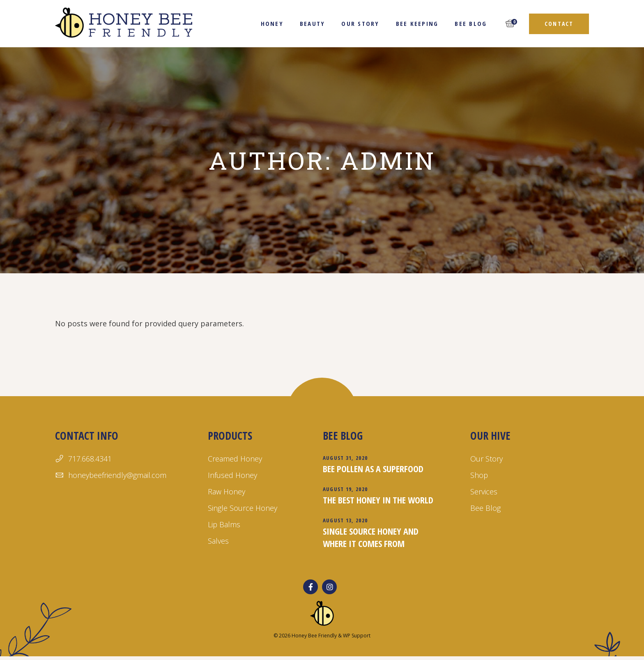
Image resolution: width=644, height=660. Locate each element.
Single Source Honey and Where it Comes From (371, 537)
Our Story (486, 459)
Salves (218, 541)
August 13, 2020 (345, 520)
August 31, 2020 (345, 458)
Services (484, 492)
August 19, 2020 (345, 489)
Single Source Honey (243, 508)
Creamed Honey (235, 459)
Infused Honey (232, 475)
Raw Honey (227, 492)
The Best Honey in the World (378, 500)
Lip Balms (224, 524)
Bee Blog (485, 508)
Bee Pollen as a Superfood (373, 468)
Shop (479, 475)
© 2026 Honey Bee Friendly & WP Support (322, 636)
